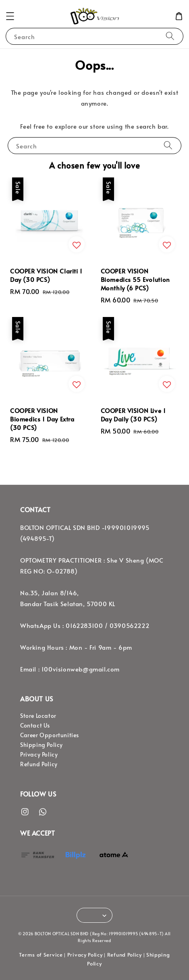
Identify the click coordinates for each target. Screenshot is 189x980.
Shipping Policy (42, 745)
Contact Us (35, 725)
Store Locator (38, 716)
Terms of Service (41, 955)
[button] (10, 16)
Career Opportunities (50, 735)
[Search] (170, 36)
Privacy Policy (39, 754)
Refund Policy (39, 764)
